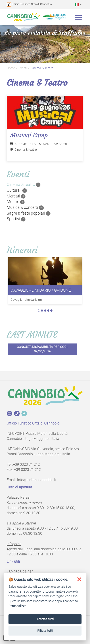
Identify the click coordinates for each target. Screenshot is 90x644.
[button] (78, 4)
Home (11, 68)
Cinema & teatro (42, 68)
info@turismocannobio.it (37, 480)
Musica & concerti (25, 207)
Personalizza (17, 606)
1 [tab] (39, 311)
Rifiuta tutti (45, 631)
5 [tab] (51, 311)
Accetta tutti (45, 619)
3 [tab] (45, 311)
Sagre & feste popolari (29, 213)
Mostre (16, 202)
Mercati (16, 196)
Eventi (23, 68)
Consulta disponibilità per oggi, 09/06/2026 (42, 349)
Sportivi (16, 219)
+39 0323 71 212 (26, 464)
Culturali (17, 190)
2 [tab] (42, 311)
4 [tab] (48, 311)
